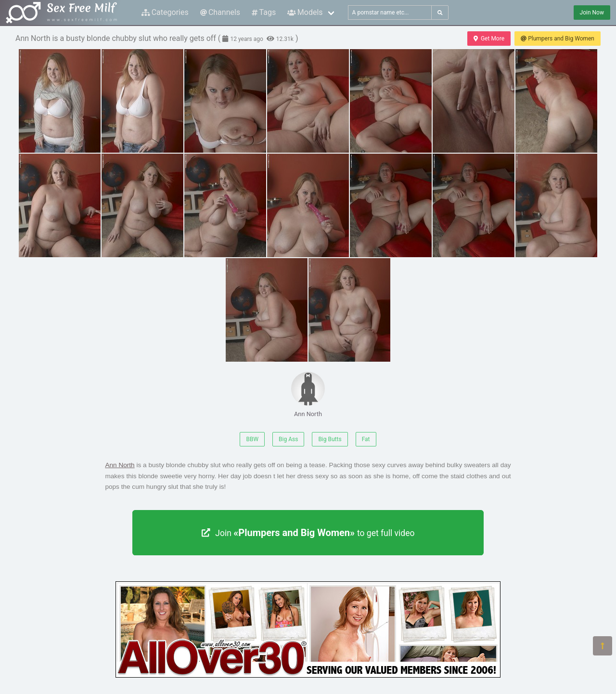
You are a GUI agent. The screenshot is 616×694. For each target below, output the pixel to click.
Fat (366, 439)
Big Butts (330, 439)
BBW (252, 439)
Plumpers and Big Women (558, 39)
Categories (165, 12)
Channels (220, 12)
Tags (264, 12)
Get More (489, 39)
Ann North (308, 395)
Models (305, 12)
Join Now (592, 13)
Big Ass (288, 439)
